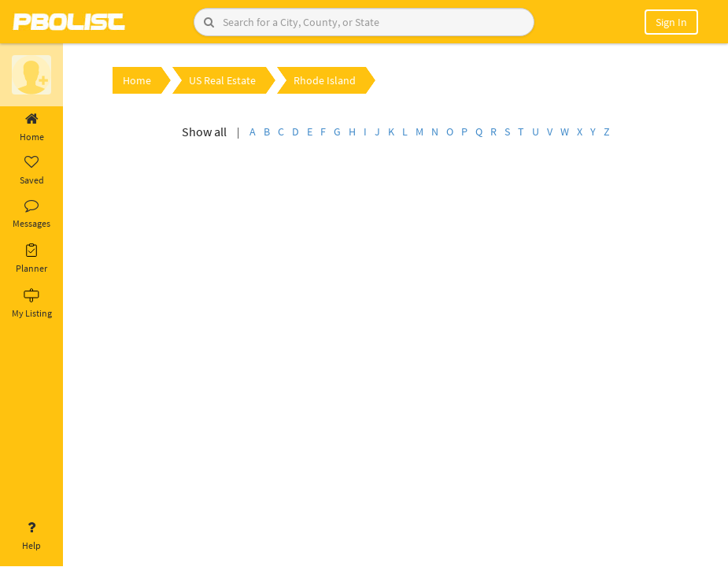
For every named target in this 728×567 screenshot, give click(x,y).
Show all (204, 132)
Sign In (671, 22)
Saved (31, 171)
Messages (31, 214)
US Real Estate (222, 80)
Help (31, 536)
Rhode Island (325, 80)
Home (31, 128)
